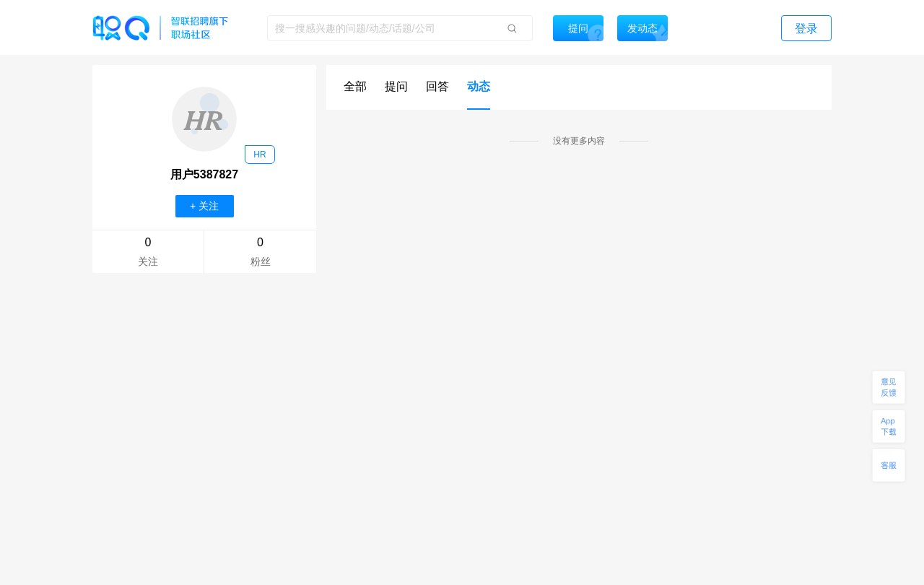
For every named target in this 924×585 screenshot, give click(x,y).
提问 (396, 86)
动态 (479, 86)
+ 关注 (204, 206)
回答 (437, 86)
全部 (355, 86)
